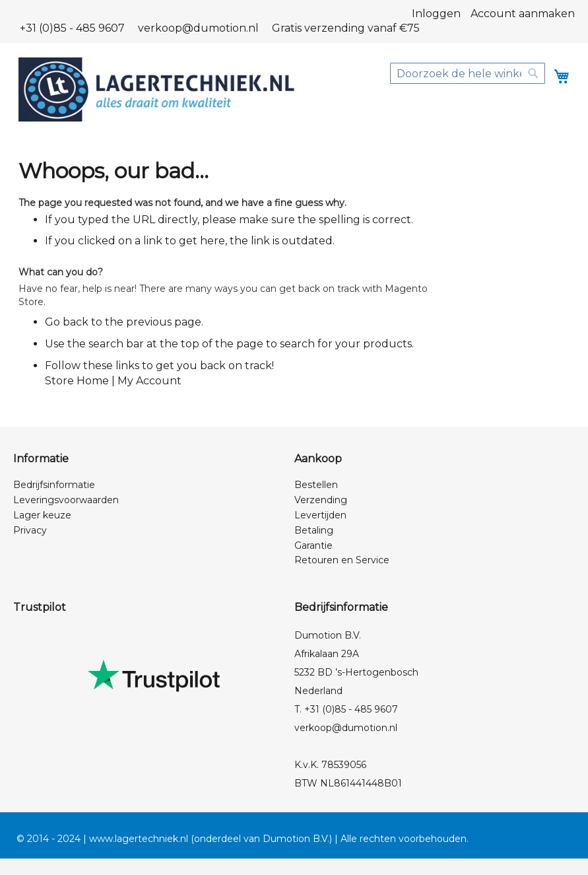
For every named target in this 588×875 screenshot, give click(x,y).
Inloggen (436, 14)
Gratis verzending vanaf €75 (346, 28)
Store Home (77, 381)
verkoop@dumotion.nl (198, 28)
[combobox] (468, 73)
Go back (67, 322)
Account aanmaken (523, 14)
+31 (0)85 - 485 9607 (72, 28)
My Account (149, 381)
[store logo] (156, 89)
